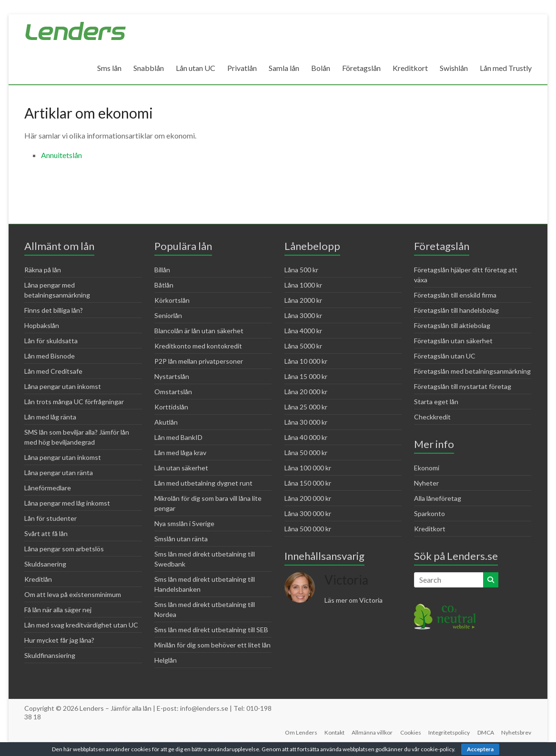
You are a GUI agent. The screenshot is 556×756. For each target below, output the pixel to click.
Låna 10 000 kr (306, 361)
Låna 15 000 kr (306, 376)
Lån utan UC (196, 68)
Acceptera (480, 749)
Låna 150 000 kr (308, 483)
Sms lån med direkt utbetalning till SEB (211, 630)
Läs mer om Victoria (354, 600)
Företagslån (361, 68)
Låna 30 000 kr (306, 422)
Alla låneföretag (438, 498)
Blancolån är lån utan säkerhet (199, 331)
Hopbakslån (42, 325)
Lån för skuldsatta (51, 341)
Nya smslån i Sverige (184, 523)
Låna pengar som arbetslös (64, 549)
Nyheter (426, 483)
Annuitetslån (61, 155)
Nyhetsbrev (517, 732)
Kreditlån (38, 579)
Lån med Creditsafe (53, 371)
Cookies (410, 732)
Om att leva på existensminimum (73, 594)
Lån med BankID (178, 437)
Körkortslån (172, 300)
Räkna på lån (43, 270)
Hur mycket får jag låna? (59, 640)
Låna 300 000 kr (308, 513)
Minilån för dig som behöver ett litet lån (212, 645)
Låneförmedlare (48, 488)
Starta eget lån (436, 402)
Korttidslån (171, 407)
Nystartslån (172, 376)
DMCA (486, 732)
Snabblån (149, 68)
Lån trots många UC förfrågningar (74, 402)
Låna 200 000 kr (308, 498)
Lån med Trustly (506, 68)
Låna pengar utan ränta (59, 472)
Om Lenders (300, 732)
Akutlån (166, 422)
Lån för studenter (51, 518)
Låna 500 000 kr (308, 529)
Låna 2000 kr (303, 300)
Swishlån (454, 68)
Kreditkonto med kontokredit (198, 346)
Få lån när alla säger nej (58, 610)
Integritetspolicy (449, 732)
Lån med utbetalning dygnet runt (203, 483)
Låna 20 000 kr (306, 392)
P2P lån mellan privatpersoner (199, 361)
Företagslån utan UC (445, 356)
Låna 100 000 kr (308, 468)
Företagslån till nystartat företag (463, 386)
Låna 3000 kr (303, 315)
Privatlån (242, 68)
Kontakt (334, 732)
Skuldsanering (45, 564)
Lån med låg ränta (50, 417)
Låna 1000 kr (303, 285)
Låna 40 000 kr (306, 437)
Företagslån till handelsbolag (456, 310)
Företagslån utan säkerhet (453, 341)
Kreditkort (410, 68)
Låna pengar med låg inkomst (67, 503)
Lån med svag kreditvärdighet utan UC (81, 625)
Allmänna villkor (372, 732)
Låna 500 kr (301, 270)
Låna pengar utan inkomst (63, 386)
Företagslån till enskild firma (455, 295)
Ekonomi (427, 468)
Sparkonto (430, 513)
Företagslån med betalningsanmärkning (472, 371)
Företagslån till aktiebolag (452, 325)
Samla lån (284, 68)
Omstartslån (173, 392)
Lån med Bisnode (50, 356)
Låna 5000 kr (303, 346)
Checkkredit (432, 417)
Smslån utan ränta (181, 539)
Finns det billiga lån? (54, 310)
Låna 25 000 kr (306, 407)
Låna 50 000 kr (306, 453)
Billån (162, 270)
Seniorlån (168, 315)
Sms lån (109, 68)
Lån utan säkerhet (181, 468)
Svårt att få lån (46, 533)
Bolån (321, 68)
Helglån (166, 660)
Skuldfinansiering (50, 655)
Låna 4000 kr (303, 331)
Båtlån (164, 285)
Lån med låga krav (180, 453)
